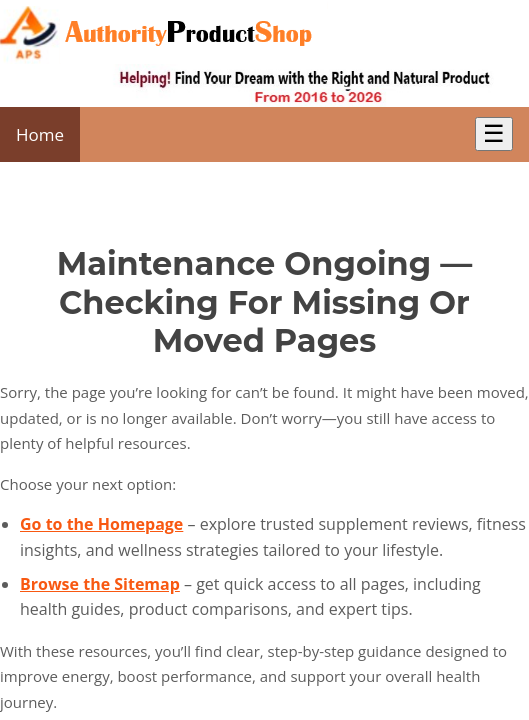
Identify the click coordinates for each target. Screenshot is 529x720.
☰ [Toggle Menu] (494, 133)
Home (40, 134)
